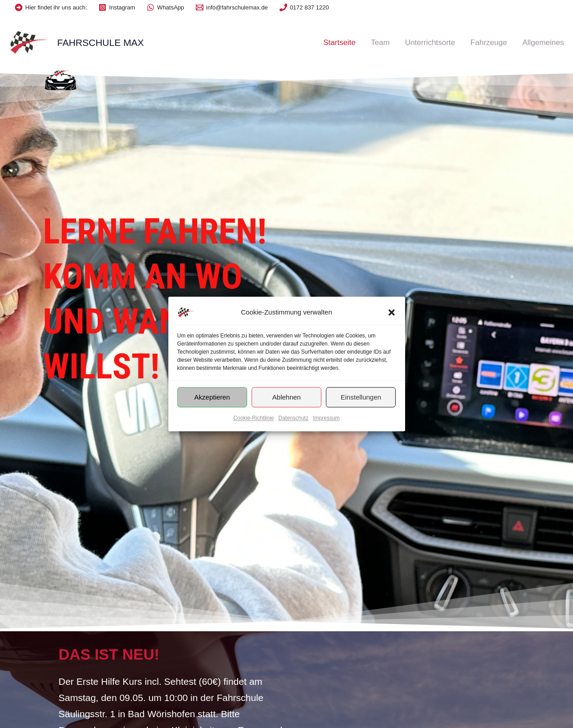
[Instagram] (117, 7)
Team (380, 43)
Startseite (339, 43)
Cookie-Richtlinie (253, 418)
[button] (392, 312)
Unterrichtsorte (430, 43)
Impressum (326, 418)
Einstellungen (361, 397)
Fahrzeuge (489, 43)
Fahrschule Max (101, 43)
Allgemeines (543, 43)
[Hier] (51, 7)
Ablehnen (286, 397)
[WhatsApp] (165, 7)
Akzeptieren (212, 397)
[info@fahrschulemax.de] (232, 7)
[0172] (304, 7)
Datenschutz (294, 418)
